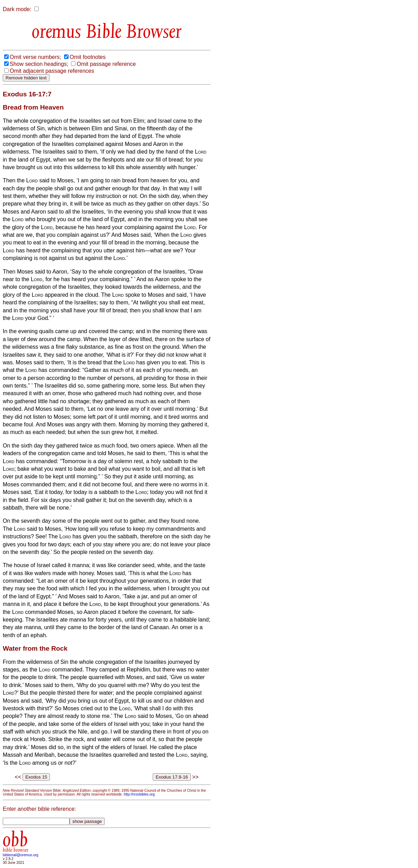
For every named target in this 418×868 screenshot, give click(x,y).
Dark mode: (17, 9)
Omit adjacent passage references (52, 71)
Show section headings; (39, 64)
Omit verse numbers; (35, 57)
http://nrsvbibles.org (139, 794)
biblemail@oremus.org (21, 855)
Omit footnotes (88, 57)
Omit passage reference (106, 64)
